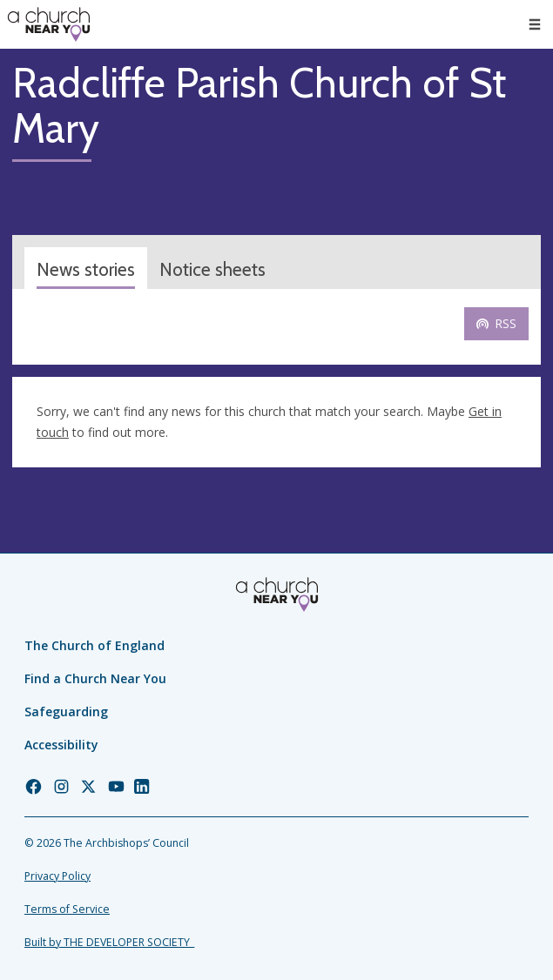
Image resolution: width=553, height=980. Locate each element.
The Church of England (94, 645)
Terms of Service (67, 909)
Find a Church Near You (95, 678)
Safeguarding (66, 712)
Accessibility (61, 745)
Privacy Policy (57, 876)
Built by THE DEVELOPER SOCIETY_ (109, 942)
